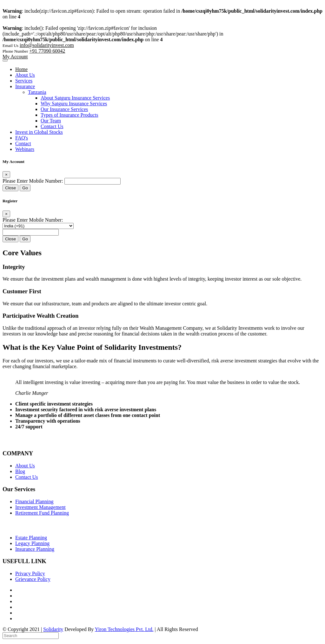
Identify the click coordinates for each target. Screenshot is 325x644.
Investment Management (40, 507)
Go (25, 188)
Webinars (25, 149)
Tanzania (37, 92)
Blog (20, 471)
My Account (15, 57)
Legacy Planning (32, 543)
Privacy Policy (30, 573)
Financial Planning (34, 501)
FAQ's (22, 138)
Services (24, 81)
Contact (23, 143)
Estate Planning (31, 538)
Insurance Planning (35, 549)
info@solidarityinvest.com (47, 45)
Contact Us (52, 126)
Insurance (25, 86)
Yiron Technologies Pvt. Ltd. (124, 629)
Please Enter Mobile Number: (33, 181)
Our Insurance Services (64, 109)
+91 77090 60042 (47, 51)
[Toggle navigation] (5, 61)
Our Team (51, 121)
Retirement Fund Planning (42, 513)
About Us (25, 75)
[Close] (6, 175)
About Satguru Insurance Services (75, 98)
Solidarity (53, 629)
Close (10, 188)
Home (21, 69)
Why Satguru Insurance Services (74, 104)
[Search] (31, 636)
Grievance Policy (33, 579)
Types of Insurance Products (70, 115)
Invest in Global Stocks (39, 132)
